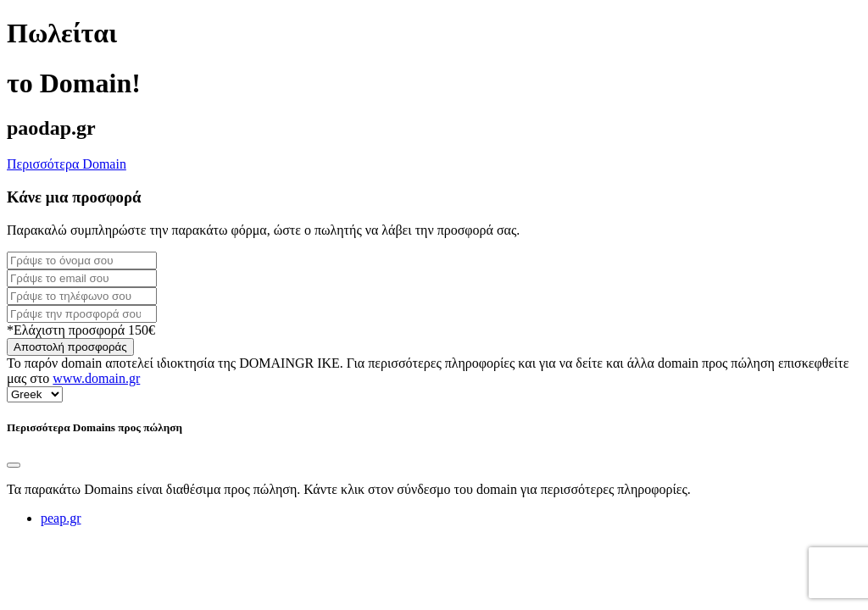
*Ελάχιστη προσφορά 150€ (81, 330)
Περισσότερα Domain (67, 164)
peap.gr (61, 518)
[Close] (14, 465)
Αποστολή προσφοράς (70, 347)
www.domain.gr (96, 378)
